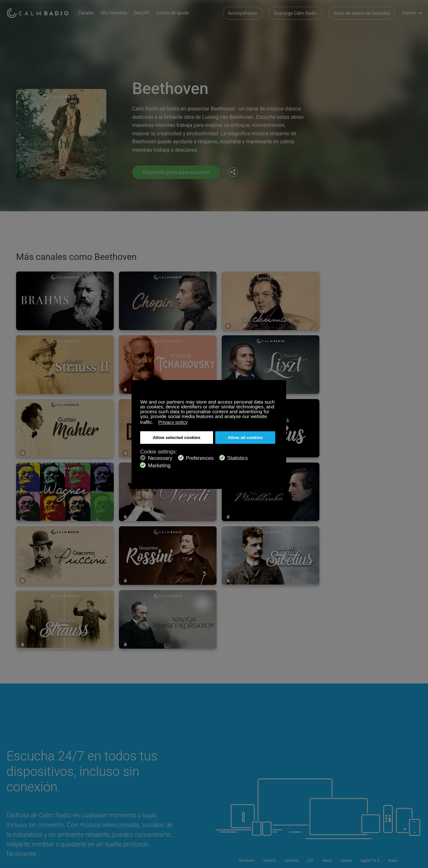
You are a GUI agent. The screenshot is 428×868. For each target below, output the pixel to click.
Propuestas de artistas (104, 783)
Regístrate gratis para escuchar (178, 172)
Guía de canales (173, 783)
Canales (90, 13)
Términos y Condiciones (30, 793)
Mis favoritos (118, 13)
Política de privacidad (103, 793)
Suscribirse (93, 762)
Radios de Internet (25, 783)
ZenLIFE (145, 13)
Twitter (396, 761)
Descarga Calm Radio (296, 13)
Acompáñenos (242, 13)
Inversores (167, 793)
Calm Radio (39, 13)
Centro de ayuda (176, 13)
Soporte (14, 762)
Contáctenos (170, 762)
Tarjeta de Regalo (24, 772)
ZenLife (89, 772)
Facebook (375, 761)
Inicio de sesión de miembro (362, 13)
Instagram (417, 761)
